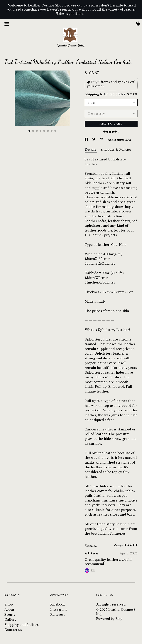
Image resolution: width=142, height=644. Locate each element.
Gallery (10, 620)
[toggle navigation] (7, 24)
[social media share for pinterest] (102, 140)
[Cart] (138, 25)
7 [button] (52, 131)
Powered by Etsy (109, 619)
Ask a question (119, 140)
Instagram (58, 610)
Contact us (13, 630)
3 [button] (37, 131)
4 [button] (40, 131)
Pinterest (58, 615)
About (9, 610)
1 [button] (29, 131)
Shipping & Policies (116, 150)
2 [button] (33, 131)
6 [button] (48, 131)
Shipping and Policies (22, 625)
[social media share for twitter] (94, 140)
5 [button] (44, 131)
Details (91, 150)
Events (10, 615)
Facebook (58, 604)
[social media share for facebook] (87, 140)
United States (115, 94)
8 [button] (55, 131)
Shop (9, 604)
